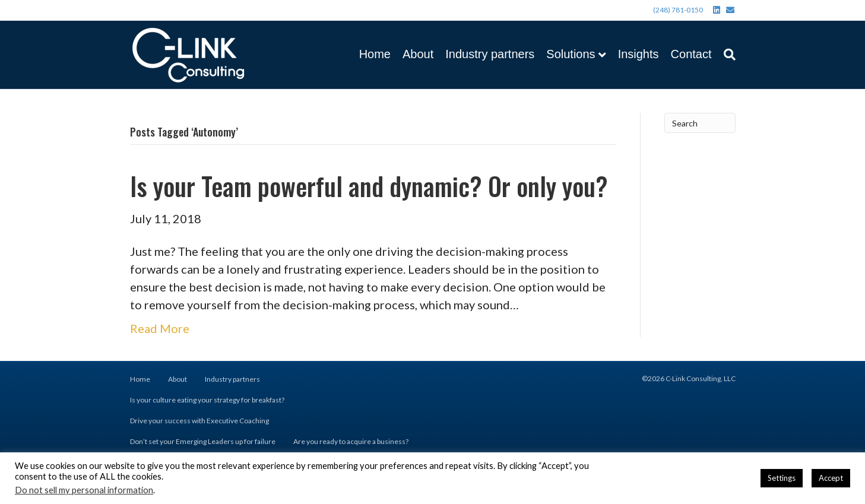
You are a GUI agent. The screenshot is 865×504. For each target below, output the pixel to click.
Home (375, 54)
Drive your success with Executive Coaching (199, 421)
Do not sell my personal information (84, 490)
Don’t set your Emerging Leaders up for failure (203, 441)
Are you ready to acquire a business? (351, 441)
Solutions (571, 54)
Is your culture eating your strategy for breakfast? (207, 400)
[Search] (727, 55)
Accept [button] (831, 478)
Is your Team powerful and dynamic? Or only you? (369, 186)
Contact (691, 54)
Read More (160, 328)
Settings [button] (782, 478)
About (418, 54)
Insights (639, 54)
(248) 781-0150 (678, 10)
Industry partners (490, 54)
